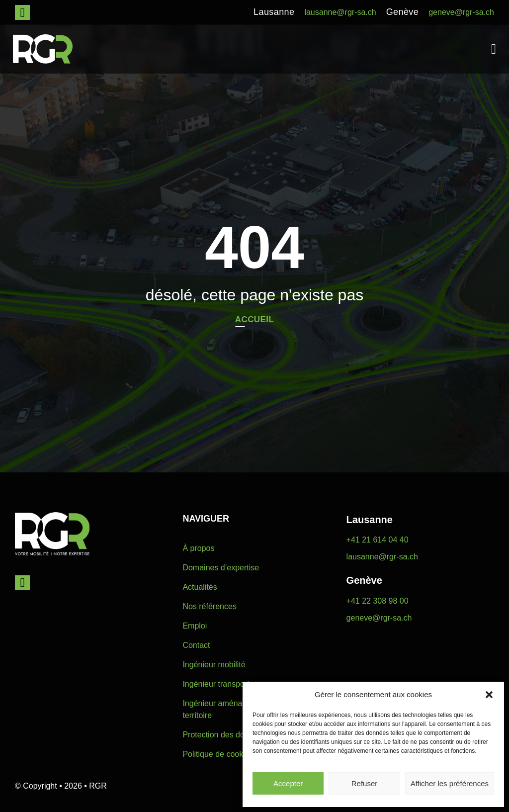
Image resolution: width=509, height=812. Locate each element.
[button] (489, 695)
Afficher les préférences (450, 783)
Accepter (288, 783)
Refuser (365, 783)
